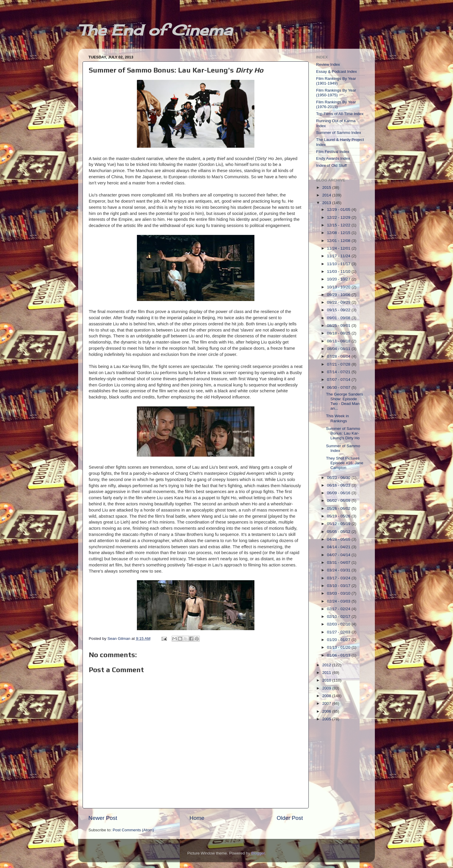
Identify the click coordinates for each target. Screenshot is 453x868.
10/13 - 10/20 (339, 287)
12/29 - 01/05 (339, 210)
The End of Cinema (155, 30)
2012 (327, 665)
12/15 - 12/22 (339, 225)
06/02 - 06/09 (339, 501)
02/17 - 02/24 (339, 609)
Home (197, 818)
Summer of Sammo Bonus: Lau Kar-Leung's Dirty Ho (343, 433)
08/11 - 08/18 (339, 341)
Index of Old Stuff (331, 165)
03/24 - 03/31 (339, 570)
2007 (327, 703)
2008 (327, 696)
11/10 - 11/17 (339, 264)
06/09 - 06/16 (339, 493)
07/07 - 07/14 (339, 380)
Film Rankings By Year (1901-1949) (336, 81)
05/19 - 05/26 (339, 516)
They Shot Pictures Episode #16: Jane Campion (345, 463)
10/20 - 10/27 (339, 279)
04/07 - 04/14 (339, 555)
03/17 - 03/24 (339, 578)
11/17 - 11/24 (339, 256)
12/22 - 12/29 (339, 217)
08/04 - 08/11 (339, 349)
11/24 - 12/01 (339, 248)
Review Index (328, 64)
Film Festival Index (333, 152)
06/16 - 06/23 (339, 485)
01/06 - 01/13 (339, 655)
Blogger (258, 853)
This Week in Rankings (338, 418)
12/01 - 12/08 (339, 241)
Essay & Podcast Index (337, 72)
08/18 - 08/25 (339, 333)
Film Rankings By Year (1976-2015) (336, 104)
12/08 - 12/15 (339, 233)
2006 (327, 711)
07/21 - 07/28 (339, 364)
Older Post (290, 818)
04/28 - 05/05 (339, 539)
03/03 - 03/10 (339, 593)
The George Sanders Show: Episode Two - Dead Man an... (345, 401)
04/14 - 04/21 (339, 547)
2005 (327, 719)
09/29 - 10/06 (339, 295)
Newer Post (103, 818)
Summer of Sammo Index (339, 133)
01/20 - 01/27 (339, 640)
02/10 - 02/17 (339, 616)
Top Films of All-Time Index (340, 114)
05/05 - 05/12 (339, 532)
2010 (327, 680)
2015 (327, 187)
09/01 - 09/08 (339, 318)
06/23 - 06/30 (339, 478)
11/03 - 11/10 (339, 271)
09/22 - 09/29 (339, 302)
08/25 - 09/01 (339, 325)
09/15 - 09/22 (339, 310)
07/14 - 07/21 (339, 372)
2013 (327, 203)
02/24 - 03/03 (339, 601)
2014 (327, 195)
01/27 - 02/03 (339, 632)
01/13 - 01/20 (339, 647)
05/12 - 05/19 (339, 524)
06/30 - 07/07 (339, 387)
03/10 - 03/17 (339, 586)
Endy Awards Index (333, 158)
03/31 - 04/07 (339, 562)
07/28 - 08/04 (339, 356)
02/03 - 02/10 (339, 624)
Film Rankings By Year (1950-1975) (336, 93)
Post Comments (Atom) (133, 830)
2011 (327, 673)
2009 (327, 688)
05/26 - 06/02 (339, 508)
